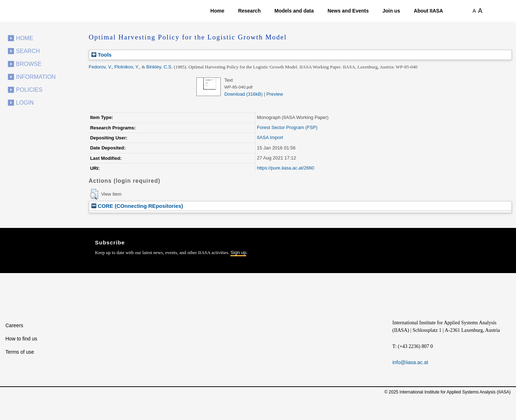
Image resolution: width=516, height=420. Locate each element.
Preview (274, 94)
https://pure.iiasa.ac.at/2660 (286, 168)
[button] (94, 194)
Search (28, 51)
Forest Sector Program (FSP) (287, 127)
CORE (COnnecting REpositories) (137, 206)
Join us (391, 11)
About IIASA (429, 11)
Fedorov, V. (101, 67)
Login (25, 103)
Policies (29, 90)
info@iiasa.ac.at (410, 362)
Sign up (238, 252)
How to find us (21, 339)
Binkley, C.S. (159, 67)
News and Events (348, 11)
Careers (14, 325)
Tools (102, 55)
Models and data (294, 11)
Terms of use (20, 352)
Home (217, 11)
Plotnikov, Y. (127, 67)
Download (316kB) (243, 94)
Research (249, 11)
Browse (29, 64)
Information (36, 77)
